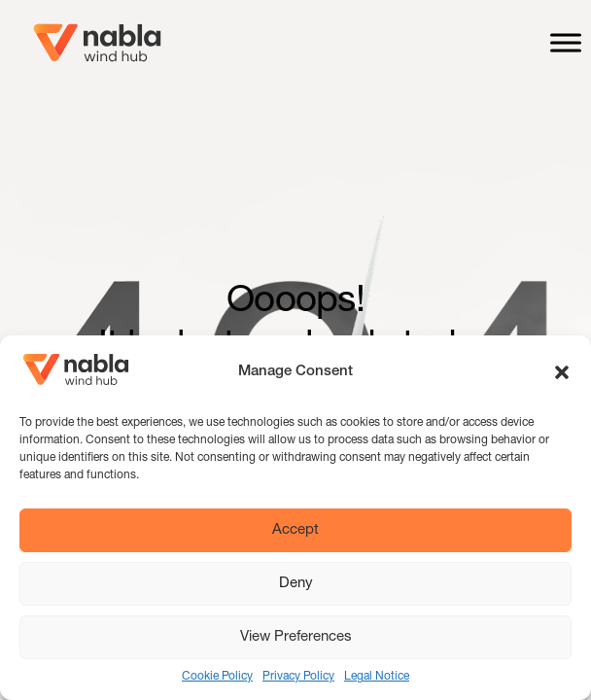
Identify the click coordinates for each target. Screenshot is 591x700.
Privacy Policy (298, 677)
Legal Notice (377, 677)
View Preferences (296, 637)
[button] (562, 372)
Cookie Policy (217, 677)
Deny (296, 584)
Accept (295, 530)
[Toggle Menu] (566, 42)
